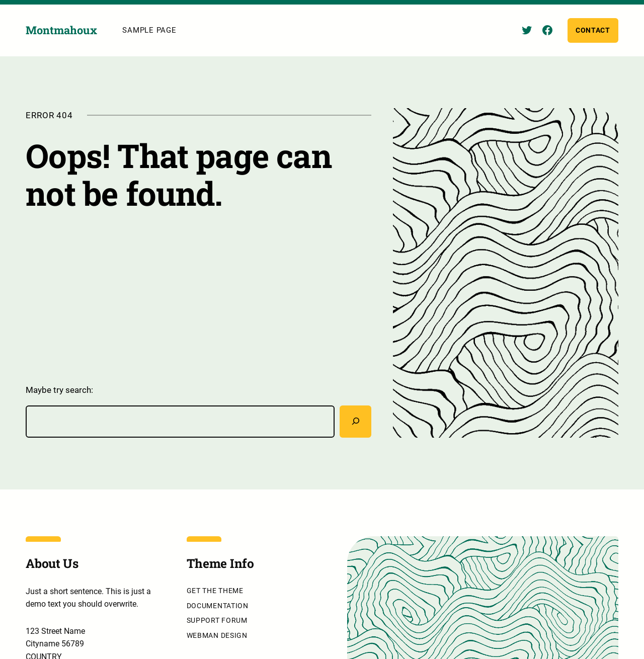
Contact (593, 31)
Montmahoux (61, 30)
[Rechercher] (355, 422)
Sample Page (149, 31)
